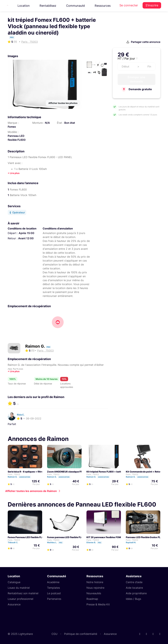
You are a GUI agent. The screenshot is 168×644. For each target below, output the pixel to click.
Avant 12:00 (26, 238)
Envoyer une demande (136, 79)
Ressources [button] (103, 6)
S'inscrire (152, 5)
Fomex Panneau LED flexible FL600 (27, 537)
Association (25, 477)
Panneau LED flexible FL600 (17, 138)
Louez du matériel (19, 588)
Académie (53, 582)
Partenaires (54, 599)
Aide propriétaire (136, 593)
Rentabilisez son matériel (23, 593)
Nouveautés (94, 593)
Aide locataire (134, 588)
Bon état (70, 123)
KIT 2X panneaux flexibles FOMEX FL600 (109, 537)
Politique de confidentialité (81, 634)
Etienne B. (96, 542)
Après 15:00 (26, 233)
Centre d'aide (134, 582)
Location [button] (24, 6)
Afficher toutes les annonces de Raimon (31, 491)
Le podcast (54, 593)
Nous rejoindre (95, 588)
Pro (61, 543)
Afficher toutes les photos (63, 103)
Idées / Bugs (133, 599)
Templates (53, 588)
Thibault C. (14, 542)
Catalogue (14, 582)
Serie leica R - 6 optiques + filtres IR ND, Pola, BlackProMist (40, 472)
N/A (47, 123)
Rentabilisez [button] (48, 6)
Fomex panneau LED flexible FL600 (66, 537)
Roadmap (92, 599)
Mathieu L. (57, 542)
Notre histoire (95, 582)
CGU (54, 634)
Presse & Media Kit (98, 604)
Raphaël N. (132, 542)
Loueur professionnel (21, 599)
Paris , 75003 (14, 474)
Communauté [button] (75, 6)
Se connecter (129, 5)
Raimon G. (36, 346)
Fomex (12, 127)
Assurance (14, 604)
